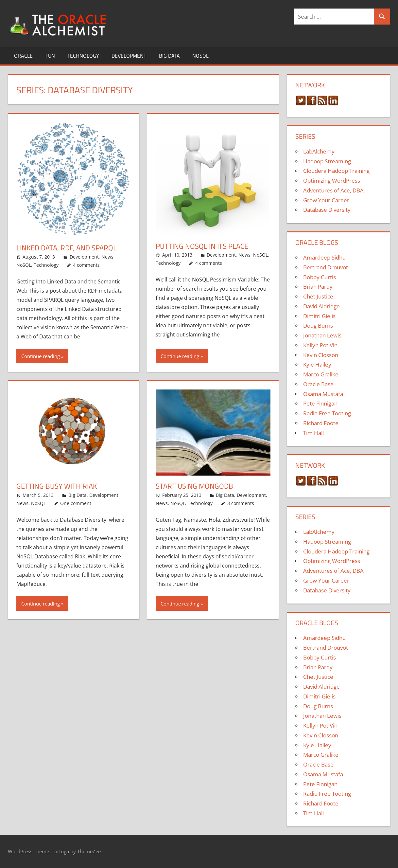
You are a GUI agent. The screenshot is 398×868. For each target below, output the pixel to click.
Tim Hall (313, 433)
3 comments (241, 503)
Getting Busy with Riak (57, 486)
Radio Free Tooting (327, 413)
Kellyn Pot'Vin (320, 345)
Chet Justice (318, 296)
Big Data (169, 56)
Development (129, 56)
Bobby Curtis (320, 277)
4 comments (86, 265)
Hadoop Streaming (327, 161)
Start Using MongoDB (194, 486)
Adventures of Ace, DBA (333, 190)
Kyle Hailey (317, 364)
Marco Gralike (321, 374)
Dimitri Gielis (319, 316)
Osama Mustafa (323, 394)
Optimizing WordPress (332, 181)
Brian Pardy (318, 287)
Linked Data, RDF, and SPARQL (67, 248)
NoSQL (200, 56)
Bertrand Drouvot (326, 267)
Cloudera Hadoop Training (336, 171)
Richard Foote (321, 423)
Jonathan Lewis (322, 335)
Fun (50, 56)
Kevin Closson (321, 355)
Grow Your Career (326, 200)
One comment (76, 503)
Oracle (23, 56)
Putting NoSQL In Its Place (202, 246)
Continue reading (41, 356)
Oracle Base (318, 384)
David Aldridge (321, 306)
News (107, 257)
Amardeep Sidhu (324, 257)
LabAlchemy (319, 151)
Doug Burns (318, 325)
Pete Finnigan (320, 403)
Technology (83, 56)
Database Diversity (327, 210)
